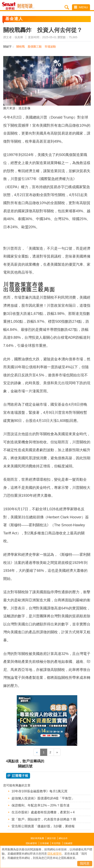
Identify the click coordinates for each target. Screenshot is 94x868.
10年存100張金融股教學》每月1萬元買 (39, 791)
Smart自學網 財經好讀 (26, 6)
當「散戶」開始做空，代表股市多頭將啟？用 (44, 819)
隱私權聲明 (31, 843)
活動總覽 (68, 843)
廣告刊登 (51, 838)
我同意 (85, 863)
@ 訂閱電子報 (18, 776)
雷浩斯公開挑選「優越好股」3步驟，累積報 (43, 826)
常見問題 (56, 843)
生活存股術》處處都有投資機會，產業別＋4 (43, 812)
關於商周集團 (37, 838)
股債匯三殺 (35, 47)
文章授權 (44, 843)
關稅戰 (21, 47)
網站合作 (63, 838)
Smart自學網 (10, 6)
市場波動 (50, 47)
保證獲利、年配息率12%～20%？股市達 (41, 805)
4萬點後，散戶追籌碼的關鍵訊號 (25, 764)
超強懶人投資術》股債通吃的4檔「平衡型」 (43, 798)
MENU (81, 7)
